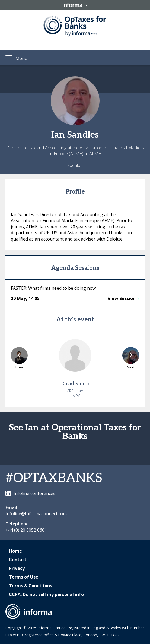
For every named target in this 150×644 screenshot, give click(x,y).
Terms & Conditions (31, 586)
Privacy (17, 568)
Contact (18, 560)
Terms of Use (24, 577)
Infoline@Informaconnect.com (36, 514)
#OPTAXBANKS (54, 478)
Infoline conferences (30, 493)
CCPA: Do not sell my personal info (46, 594)
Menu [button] (21, 58)
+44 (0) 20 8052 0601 (26, 530)
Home (15, 551)
